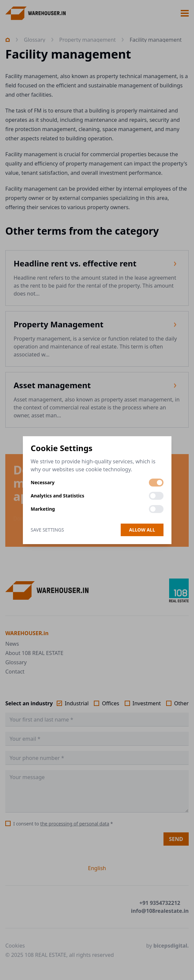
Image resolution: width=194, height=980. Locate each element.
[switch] (156, 483)
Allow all (142, 530)
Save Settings (47, 530)
